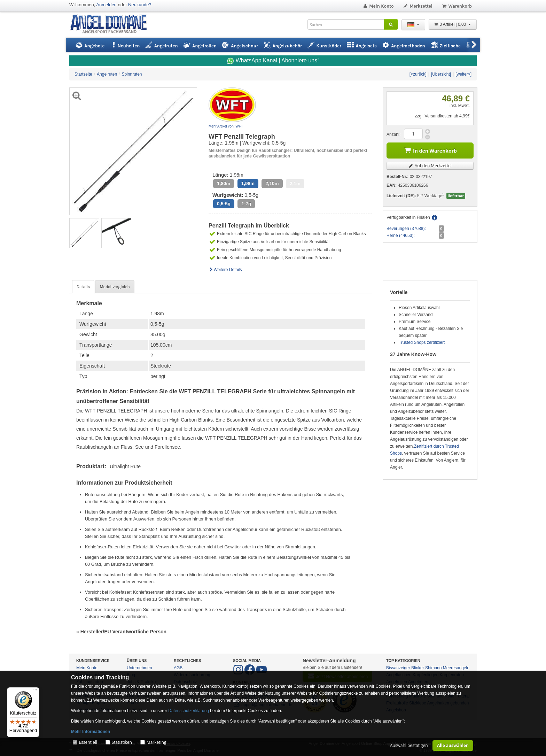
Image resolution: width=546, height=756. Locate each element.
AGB (178, 668)
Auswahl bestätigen (409, 745)
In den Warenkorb (430, 150)
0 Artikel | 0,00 (453, 24)
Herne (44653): (401, 236)
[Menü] (35, 692)
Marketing (157, 742)
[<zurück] (418, 74)
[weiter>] (463, 74)
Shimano (433, 668)
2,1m (295, 183)
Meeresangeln (456, 668)
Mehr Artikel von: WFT (226, 126)
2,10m (272, 183)
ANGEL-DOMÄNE (112, 24)
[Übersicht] (441, 74)
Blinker (418, 668)
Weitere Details (225, 270)
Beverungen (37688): (406, 229)
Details (83, 287)
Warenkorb (457, 6)
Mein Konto (378, 6)
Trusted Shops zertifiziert (422, 342)
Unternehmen (139, 668)
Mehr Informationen (91, 732)
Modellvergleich (115, 287)
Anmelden (106, 5)
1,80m (224, 183)
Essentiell (88, 742)
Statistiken (122, 742)
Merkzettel (418, 6)
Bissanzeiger (398, 668)
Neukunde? (140, 5)
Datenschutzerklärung (189, 711)
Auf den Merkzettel (430, 166)
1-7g (246, 204)
